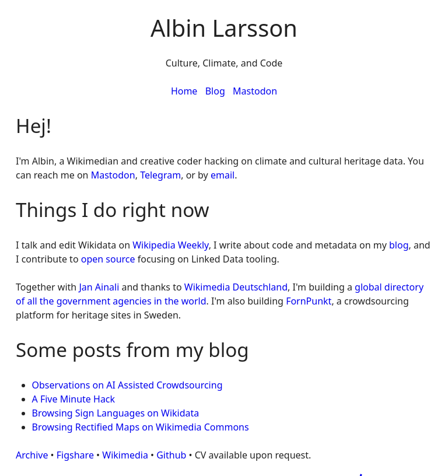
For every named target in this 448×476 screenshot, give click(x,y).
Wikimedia (125, 455)
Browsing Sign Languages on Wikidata (116, 413)
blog (399, 245)
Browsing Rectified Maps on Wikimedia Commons (141, 427)
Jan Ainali (99, 287)
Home (184, 91)
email (223, 175)
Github (171, 455)
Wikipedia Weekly (170, 245)
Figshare (75, 455)
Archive (32, 455)
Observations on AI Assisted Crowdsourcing (127, 385)
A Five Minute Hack (74, 399)
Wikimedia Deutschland (236, 287)
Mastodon (255, 91)
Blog (215, 91)
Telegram (160, 175)
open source (108, 259)
